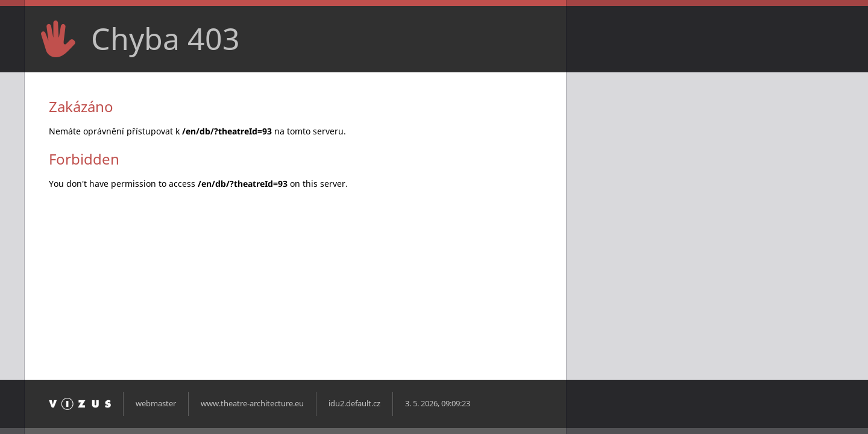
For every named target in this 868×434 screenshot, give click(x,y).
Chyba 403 (165, 39)
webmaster (156, 404)
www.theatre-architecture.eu (252, 404)
